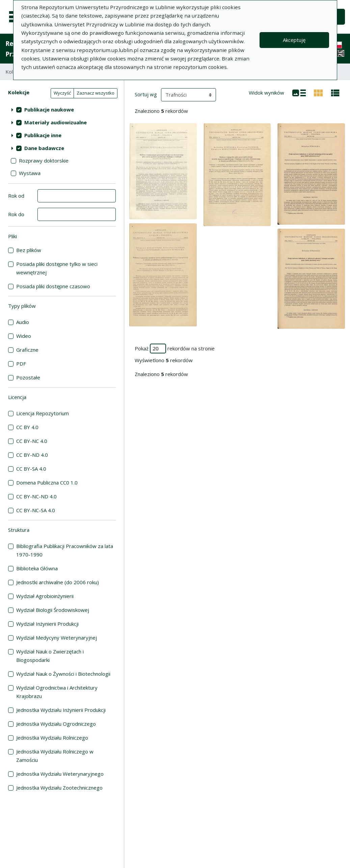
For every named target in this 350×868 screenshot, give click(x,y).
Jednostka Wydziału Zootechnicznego (59, 788)
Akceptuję (294, 40)
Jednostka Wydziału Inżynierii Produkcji (61, 710)
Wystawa (30, 173)
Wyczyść (62, 93)
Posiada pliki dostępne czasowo (53, 286)
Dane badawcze (44, 148)
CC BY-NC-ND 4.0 (36, 496)
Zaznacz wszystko (96, 93)
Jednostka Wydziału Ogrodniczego (56, 724)
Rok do (16, 214)
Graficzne (27, 350)
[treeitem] (62, 109)
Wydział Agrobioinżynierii (45, 596)
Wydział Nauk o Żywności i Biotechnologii (63, 674)
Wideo (24, 336)
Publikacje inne (43, 135)
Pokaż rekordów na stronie (175, 349)
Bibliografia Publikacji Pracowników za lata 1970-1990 (65, 550)
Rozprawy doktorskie (44, 160)
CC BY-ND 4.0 (32, 455)
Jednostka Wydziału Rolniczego (52, 738)
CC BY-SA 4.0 (31, 469)
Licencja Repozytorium (43, 413)
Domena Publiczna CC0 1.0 (47, 482)
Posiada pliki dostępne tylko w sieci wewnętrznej (57, 268)
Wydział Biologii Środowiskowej (53, 610)
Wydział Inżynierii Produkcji (47, 624)
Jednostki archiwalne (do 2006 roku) (58, 582)
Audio (23, 322)
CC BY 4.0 (27, 427)
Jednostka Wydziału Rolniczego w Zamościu (55, 756)
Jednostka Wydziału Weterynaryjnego (60, 774)
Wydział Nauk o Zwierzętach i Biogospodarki (50, 656)
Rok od (16, 196)
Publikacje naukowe (49, 109)
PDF (21, 364)
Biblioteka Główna (37, 568)
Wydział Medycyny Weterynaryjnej (57, 638)
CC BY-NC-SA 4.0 (36, 510)
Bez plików (29, 250)
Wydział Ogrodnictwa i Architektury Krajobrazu (57, 692)
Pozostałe (28, 377)
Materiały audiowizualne (56, 122)
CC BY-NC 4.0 (32, 441)
